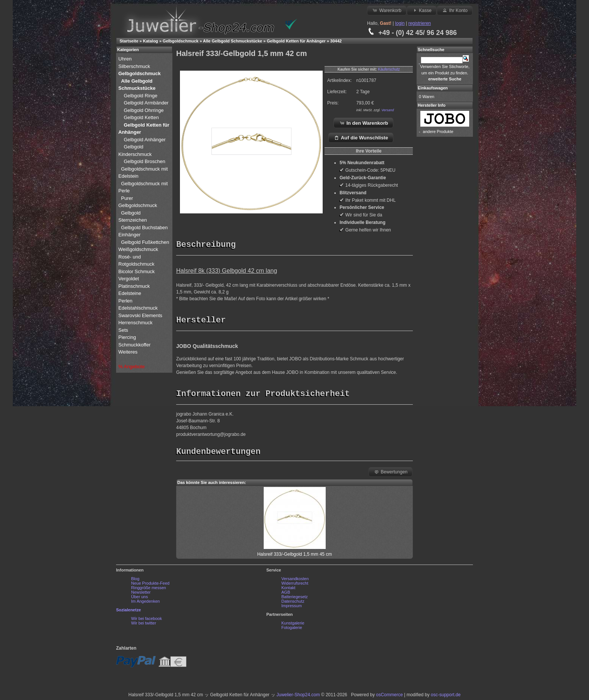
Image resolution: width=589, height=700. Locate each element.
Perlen (126, 301)
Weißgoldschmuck (139, 249)
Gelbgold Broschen (144, 161)
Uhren (126, 59)
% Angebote (131, 367)
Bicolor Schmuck (137, 271)
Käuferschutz (389, 69)
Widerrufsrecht (295, 585)
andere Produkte (438, 132)
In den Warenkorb (364, 123)
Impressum (291, 608)
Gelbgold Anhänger (144, 140)
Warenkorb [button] (387, 10)
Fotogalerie (292, 629)
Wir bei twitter (144, 625)
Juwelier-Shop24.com (298, 697)
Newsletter (141, 594)
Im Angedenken (145, 603)
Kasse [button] (422, 10)
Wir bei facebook (146, 620)
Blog (135, 581)
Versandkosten (295, 581)
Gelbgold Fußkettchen (145, 242)
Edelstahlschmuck (138, 308)
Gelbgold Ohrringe (143, 110)
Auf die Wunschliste (361, 138)
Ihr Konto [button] (455, 10)
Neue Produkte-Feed (150, 585)
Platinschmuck (135, 286)
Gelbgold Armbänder (146, 103)
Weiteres (129, 352)
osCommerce (389, 697)
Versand (387, 110)
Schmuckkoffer (134, 345)
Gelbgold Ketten (141, 117)
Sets (123, 330)
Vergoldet (129, 279)
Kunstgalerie (293, 625)
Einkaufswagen (433, 88)
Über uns (140, 599)
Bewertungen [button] (390, 473)
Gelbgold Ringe (140, 96)
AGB (286, 594)
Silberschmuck (135, 66)
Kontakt (288, 590)
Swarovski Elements (140, 315)
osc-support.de (446, 697)
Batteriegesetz (294, 599)
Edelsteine (130, 293)
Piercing (127, 337)
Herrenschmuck (136, 323)
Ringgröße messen (149, 590)
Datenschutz (293, 603)
